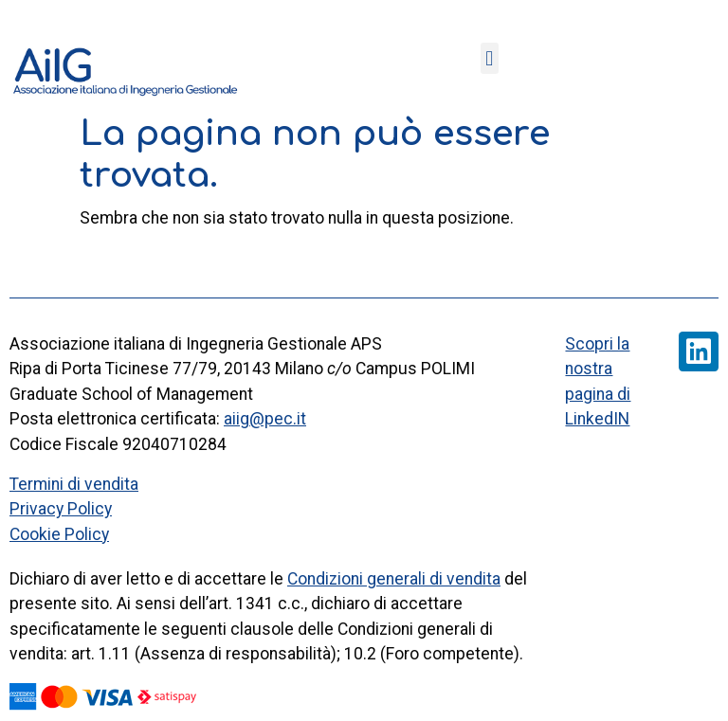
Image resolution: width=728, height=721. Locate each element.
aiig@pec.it (265, 419)
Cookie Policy (59, 534)
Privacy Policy (61, 509)
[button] (490, 58)
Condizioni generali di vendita (394, 579)
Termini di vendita (74, 484)
